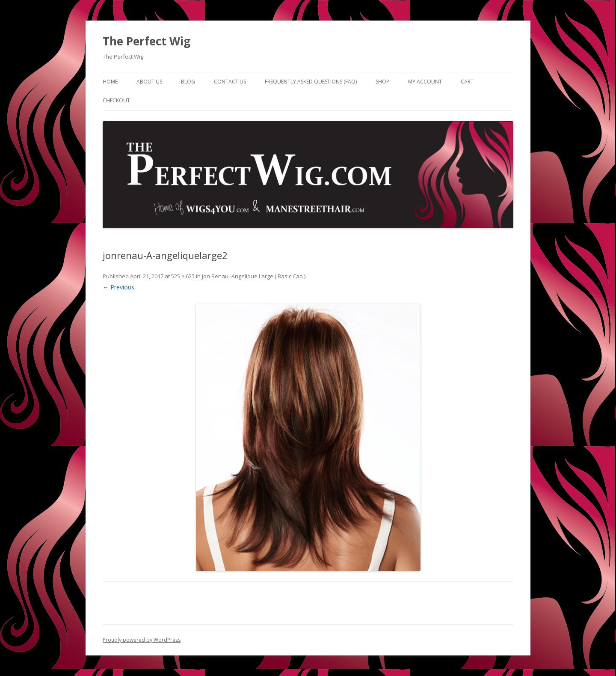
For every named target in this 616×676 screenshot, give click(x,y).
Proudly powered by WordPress (142, 640)
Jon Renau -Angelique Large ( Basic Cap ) (254, 276)
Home (110, 82)
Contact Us (230, 82)
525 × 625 (183, 276)
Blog (188, 82)
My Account (425, 82)
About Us (149, 82)
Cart (467, 82)
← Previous (118, 287)
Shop (382, 82)
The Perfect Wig (147, 41)
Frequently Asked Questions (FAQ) (311, 82)
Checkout (116, 100)
